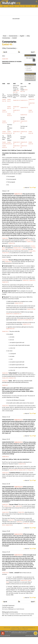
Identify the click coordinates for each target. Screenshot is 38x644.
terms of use (7, 628)
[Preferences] (36, 6)
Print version (29, 67)
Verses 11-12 (6, 417)
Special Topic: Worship (25, 288)
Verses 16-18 (6, 484)
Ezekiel (14, 38)
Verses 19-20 (6, 531)
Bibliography (29, 70)
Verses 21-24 (6, 552)
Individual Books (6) (31, 80)
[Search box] (29, 60)
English (22, 36)
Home (5, 36)
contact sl (13, 629)
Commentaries (13, 36)
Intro (3, 56)
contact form (24, 633)
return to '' (30, 187)
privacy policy (16, 628)
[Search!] (34, 60)
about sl (19, 629)
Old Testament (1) (30, 78)
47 (33, 52)
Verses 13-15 (6, 439)
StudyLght (9, 3)
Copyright (29, 68)
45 (5, 52)
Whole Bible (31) (30, 76)
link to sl (25, 629)
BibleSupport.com (12, 609)
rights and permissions (28, 628)
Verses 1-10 (6, 191)
